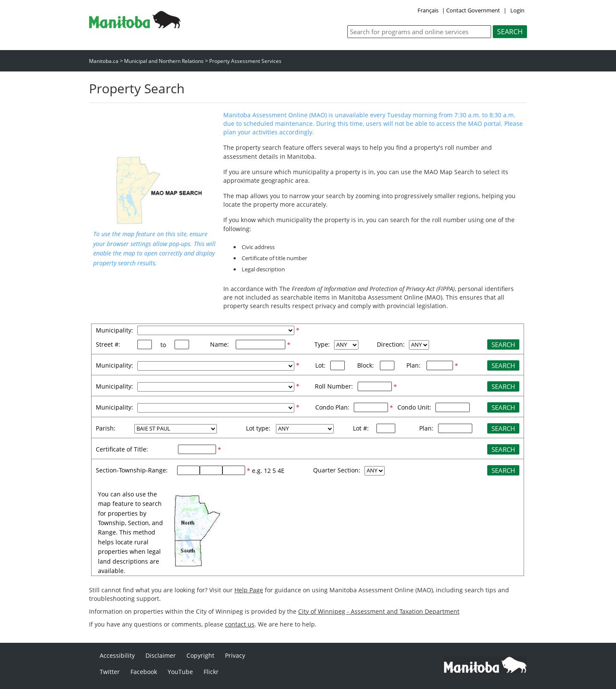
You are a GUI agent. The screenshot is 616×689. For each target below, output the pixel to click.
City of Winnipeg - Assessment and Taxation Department (379, 611)
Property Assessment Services (245, 61)
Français (428, 10)
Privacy (235, 655)
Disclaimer (161, 655)
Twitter (110, 672)
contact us (240, 624)
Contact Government (473, 10)
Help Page (249, 590)
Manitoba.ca (104, 61)
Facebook (144, 672)
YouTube (180, 672)
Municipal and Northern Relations (164, 61)
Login (517, 10)
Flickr (211, 672)
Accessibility (117, 655)
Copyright (200, 655)
